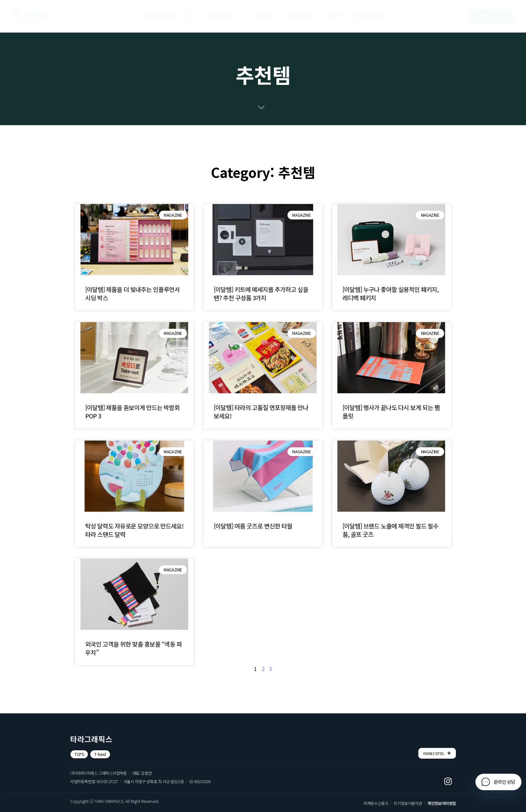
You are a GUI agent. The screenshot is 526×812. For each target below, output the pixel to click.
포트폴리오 (301, 16)
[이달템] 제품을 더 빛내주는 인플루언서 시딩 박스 (133, 293)
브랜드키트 (263, 16)
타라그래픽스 (370, 16)
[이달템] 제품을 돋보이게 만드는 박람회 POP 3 (133, 412)
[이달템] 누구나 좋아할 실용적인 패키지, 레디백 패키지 (390, 293)
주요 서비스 (224, 16)
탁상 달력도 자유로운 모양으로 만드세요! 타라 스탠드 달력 (134, 530)
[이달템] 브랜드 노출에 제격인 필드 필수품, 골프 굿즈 (390, 530)
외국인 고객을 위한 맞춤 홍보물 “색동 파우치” (134, 648)
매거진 (334, 16)
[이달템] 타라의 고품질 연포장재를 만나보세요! (261, 412)
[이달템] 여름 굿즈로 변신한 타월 (253, 526)
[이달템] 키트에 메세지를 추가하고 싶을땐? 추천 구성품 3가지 (261, 293)
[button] (491, 16)
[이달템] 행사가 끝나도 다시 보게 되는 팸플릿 (391, 412)
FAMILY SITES (437, 753)
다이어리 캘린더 (169, 16)
